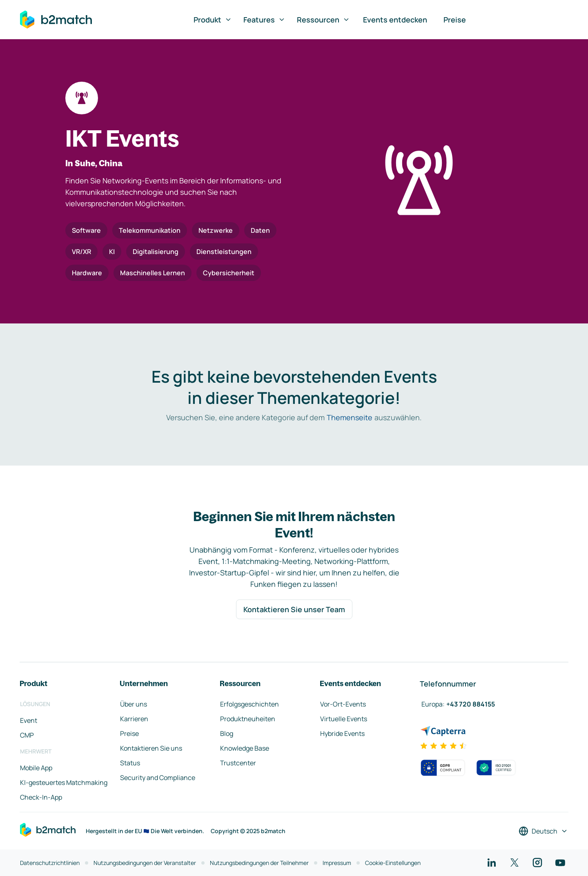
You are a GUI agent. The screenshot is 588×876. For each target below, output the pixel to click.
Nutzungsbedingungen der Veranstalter (145, 863)
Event (29, 720)
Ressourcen (323, 20)
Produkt (213, 20)
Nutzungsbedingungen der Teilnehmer (259, 863)
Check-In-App (41, 797)
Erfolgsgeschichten (249, 704)
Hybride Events (342, 733)
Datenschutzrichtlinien (50, 863)
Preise (455, 20)
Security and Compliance (158, 778)
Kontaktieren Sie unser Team (294, 609)
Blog (227, 733)
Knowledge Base (245, 748)
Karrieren (134, 719)
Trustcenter (238, 763)
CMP (27, 735)
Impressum (337, 863)
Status (130, 763)
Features (264, 20)
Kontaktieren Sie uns (151, 748)
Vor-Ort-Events (343, 704)
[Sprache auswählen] (543, 831)
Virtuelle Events (344, 719)
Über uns (134, 704)
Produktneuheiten (248, 719)
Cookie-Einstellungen (393, 863)
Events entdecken (395, 20)
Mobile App (36, 768)
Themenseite (350, 417)
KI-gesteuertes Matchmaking (64, 782)
